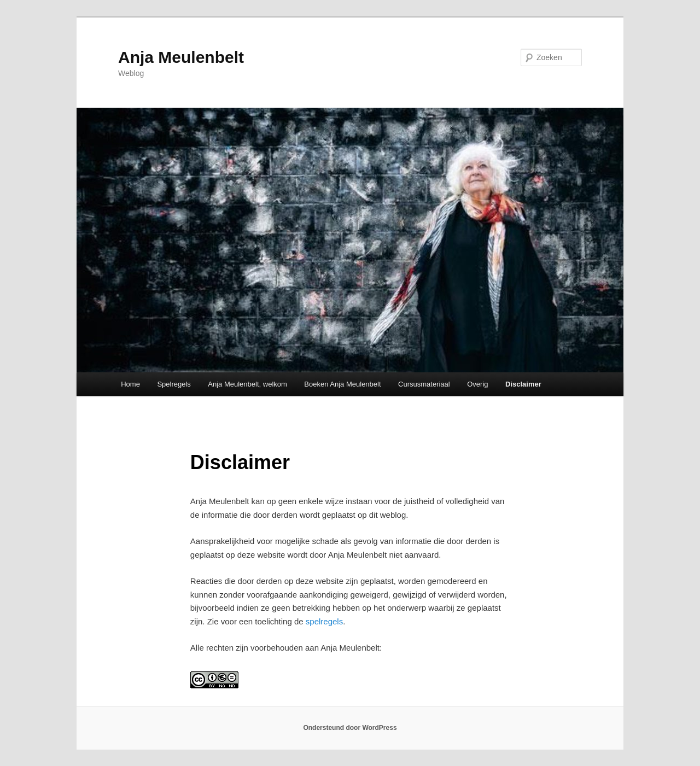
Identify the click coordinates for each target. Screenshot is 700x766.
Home (130, 384)
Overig (477, 384)
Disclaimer (523, 384)
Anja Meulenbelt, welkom (247, 384)
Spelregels (174, 384)
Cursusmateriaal (424, 384)
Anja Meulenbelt (181, 57)
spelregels (324, 621)
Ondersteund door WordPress (350, 728)
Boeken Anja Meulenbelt (342, 384)
